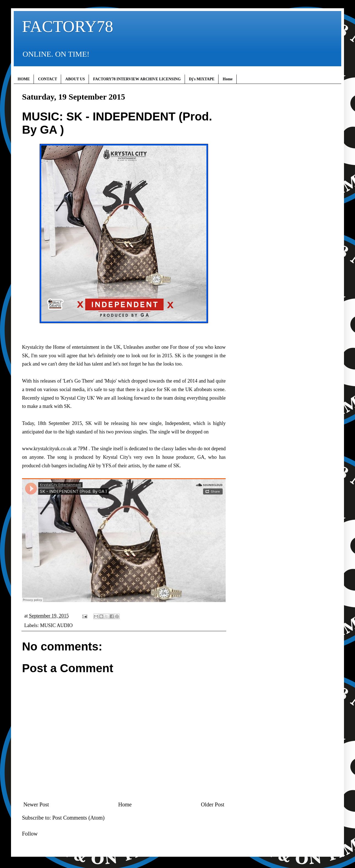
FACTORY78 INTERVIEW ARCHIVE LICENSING (137, 79)
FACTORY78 (68, 26)
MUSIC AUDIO (56, 625)
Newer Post (36, 804)
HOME (24, 79)
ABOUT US (75, 79)
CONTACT (47, 79)
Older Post (213, 804)
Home (228, 79)
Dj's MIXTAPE (202, 79)
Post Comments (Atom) (78, 818)
